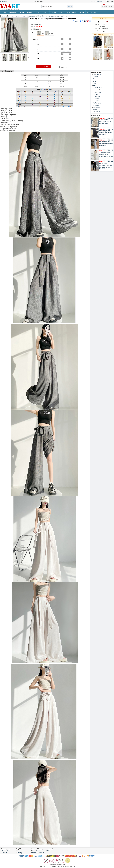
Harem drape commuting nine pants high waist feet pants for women (106, 165)
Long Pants (98, 92)
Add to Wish (64, 67)
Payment (20, 851)
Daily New (13, 12)
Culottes (97, 99)
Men (38, 12)
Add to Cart (43, 67)
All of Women (97, 74)
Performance (97, 103)
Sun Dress (103, 22)
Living (82, 12)
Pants (24, 16)
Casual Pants (31, 16)
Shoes (53, 12)
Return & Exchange (38, 853)
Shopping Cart (108, 6)
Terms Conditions (38, 851)
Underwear (96, 105)
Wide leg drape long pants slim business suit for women (53, 16)
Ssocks (95, 110)
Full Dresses (97, 112)
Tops (95, 81)
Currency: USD (38, 1)
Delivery (20, 853)
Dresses (96, 77)
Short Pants (98, 88)
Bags (61, 12)
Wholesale (51, 851)
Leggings (97, 96)
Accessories (91, 12)
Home (4, 12)
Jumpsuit (97, 101)
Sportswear (97, 107)
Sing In (93, 1)
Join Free (99, 1)
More (111, 34)
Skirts (95, 83)
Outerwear (96, 79)
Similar (22, 12)
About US (5, 851)
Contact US (6, 853)
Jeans (96, 94)
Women (30, 12)
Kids (46, 12)
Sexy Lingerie (71, 12)
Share (75, 21)
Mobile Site (3, 1)
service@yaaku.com (59, 865)
